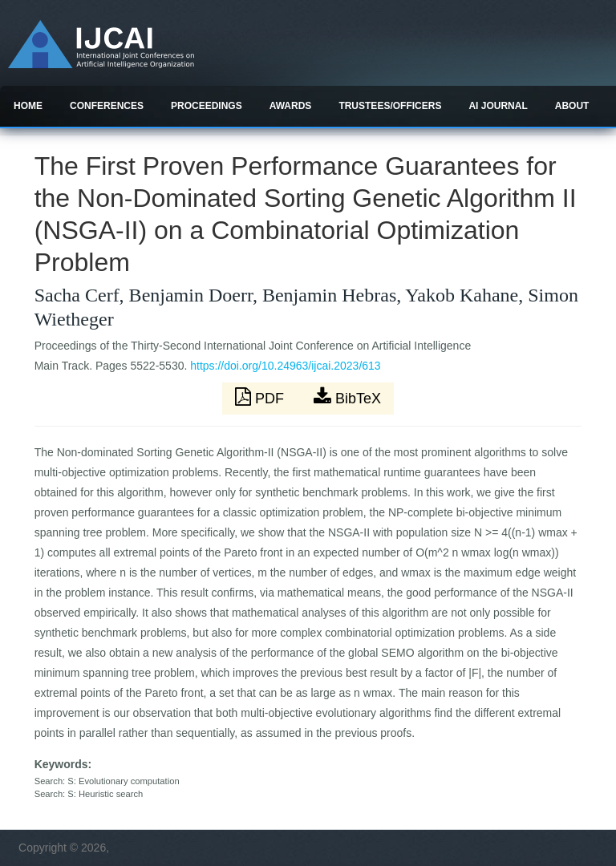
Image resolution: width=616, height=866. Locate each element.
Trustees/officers (390, 106)
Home (28, 106)
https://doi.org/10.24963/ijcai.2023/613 (285, 366)
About (572, 106)
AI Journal (498, 106)
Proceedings (207, 106)
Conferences (107, 106)
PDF (261, 397)
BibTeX (347, 397)
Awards (291, 106)
